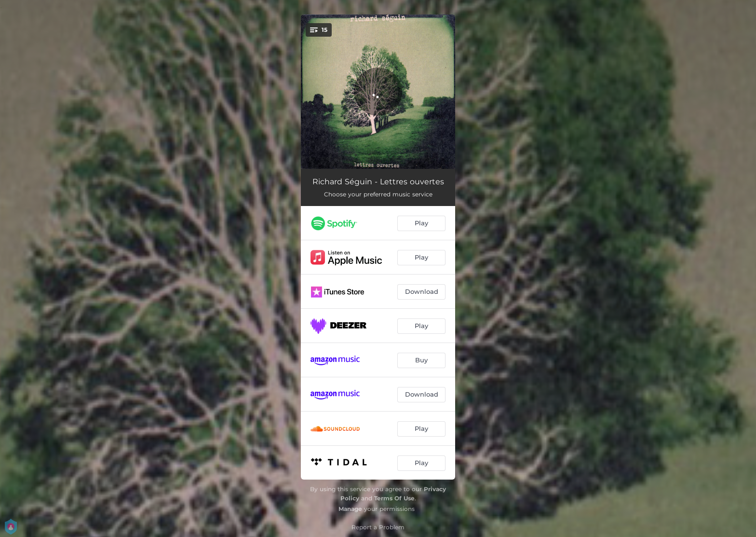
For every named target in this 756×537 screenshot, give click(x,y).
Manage (350, 509)
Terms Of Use (394, 498)
